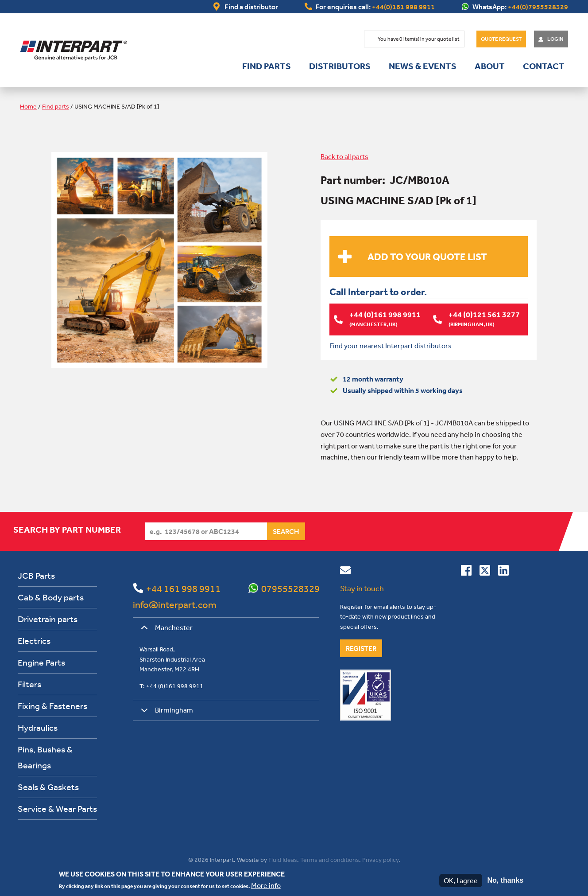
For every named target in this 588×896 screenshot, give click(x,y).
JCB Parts (36, 575)
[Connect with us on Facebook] (466, 572)
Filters (29, 684)
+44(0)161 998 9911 (403, 7)
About (490, 66)
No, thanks (505, 880)
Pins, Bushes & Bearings (45, 757)
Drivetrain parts (48, 619)
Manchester (165, 631)
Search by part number (67, 530)
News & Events (423, 66)
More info (266, 885)
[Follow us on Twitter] (485, 572)
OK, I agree (461, 880)
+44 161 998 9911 (183, 588)
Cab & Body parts (51, 597)
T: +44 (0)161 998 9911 (171, 686)
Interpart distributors (418, 345)
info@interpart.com (175, 604)
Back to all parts (344, 156)
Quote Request (501, 39)
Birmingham (165, 713)
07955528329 (290, 588)
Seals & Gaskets (48, 787)
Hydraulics (38, 727)
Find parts (267, 66)
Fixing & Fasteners (52, 706)
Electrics (34, 641)
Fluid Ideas (283, 860)
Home (28, 106)
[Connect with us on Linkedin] (503, 572)
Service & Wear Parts (57, 808)
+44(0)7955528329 (538, 7)
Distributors (340, 66)
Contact (544, 66)
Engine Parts (41, 662)
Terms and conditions (330, 860)
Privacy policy (380, 860)
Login (555, 39)
